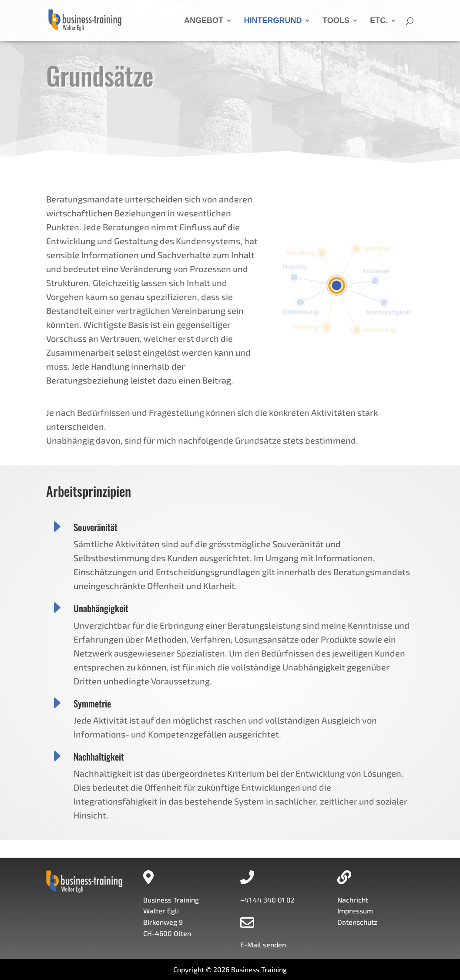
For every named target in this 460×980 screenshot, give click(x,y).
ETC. (379, 21)
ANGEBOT (204, 21)
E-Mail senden (263, 945)
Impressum (355, 911)
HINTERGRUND (273, 21)
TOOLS (336, 21)
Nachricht (353, 900)
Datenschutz (357, 922)
